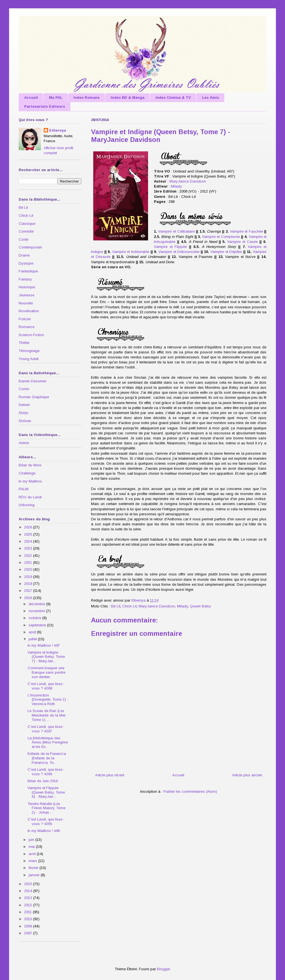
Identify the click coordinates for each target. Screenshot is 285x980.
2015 (29, 884)
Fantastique (28, 271)
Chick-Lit (129, 606)
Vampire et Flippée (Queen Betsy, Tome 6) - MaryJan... (46, 792)
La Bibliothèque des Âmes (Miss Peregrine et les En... (48, 742)
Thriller (24, 343)
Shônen (25, 421)
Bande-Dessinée (32, 381)
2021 (29, 562)
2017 (29, 591)
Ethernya (58, 130)
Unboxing (27, 505)
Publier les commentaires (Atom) (190, 791)
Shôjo (24, 413)
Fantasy (25, 279)
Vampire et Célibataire (176, 231)
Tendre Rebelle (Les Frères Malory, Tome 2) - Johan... (46, 808)
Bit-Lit (116, 606)
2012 (29, 905)
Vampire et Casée (242, 242)
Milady (176, 186)
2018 (29, 584)
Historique (27, 287)
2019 (29, 577)
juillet (33, 639)
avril (33, 854)
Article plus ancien (247, 775)
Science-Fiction (31, 335)
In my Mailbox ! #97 (44, 645)
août (33, 632)
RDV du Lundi (30, 497)
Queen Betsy (200, 606)
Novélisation (29, 311)
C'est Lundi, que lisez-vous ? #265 (46, 822)
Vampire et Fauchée (246, 231)
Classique (27, 224)
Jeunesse (26, 295)
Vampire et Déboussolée (179, 252)
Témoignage (29, 351)
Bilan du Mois (30, 465)
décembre (37, 604)
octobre (35, 618)
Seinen (24, 405)
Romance (27, 327)
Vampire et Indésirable (131, 252)
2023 (29, 548)
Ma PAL (56, 98)
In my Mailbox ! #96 (44, 831)
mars (33, 861)
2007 (29, 933)
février (34, 868)
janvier (35, 875)
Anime (24, 443)
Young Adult (29, 359)
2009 (29, 926)
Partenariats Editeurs (45, 106)
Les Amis (211, 98)
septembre (38, 625)
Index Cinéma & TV (173, 98)
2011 (29, 912)
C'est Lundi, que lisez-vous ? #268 (46, 686)
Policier (25, 319)
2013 (29, 898)
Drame (24, 255)
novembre (37, 611)
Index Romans (87, 98)
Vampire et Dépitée (226, 252)
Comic (24, 389)
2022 (29, 556)
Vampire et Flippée (170, 247)
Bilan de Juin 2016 (43, 781)
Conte (24, 239)
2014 (29, 891)
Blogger (163, 969)
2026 (29, 527)
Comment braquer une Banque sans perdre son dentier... (46, 672)
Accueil (31, 98)
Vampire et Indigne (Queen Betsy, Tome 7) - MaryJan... (46, 657)
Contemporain (30, 247)
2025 (29, 534)
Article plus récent (110, 775)
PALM (24, 489)
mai (32, 847)
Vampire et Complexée (221, 237)
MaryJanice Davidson (188, 181)
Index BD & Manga (128, 98)
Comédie (26, 231)
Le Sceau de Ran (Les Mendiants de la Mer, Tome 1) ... (47, 715)
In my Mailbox (30, 481)
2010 (29, 919)
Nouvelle (26, 303)
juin (32, 840)
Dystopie (26, 263)
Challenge (27, 473)
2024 (29, 541)
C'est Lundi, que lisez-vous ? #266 (46, 772)
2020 (29, 569)
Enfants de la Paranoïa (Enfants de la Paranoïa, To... (47, 758)
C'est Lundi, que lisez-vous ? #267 (46, 729)
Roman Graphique (34, 397)
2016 (29, 598)
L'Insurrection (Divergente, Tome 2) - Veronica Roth (48, 700)
